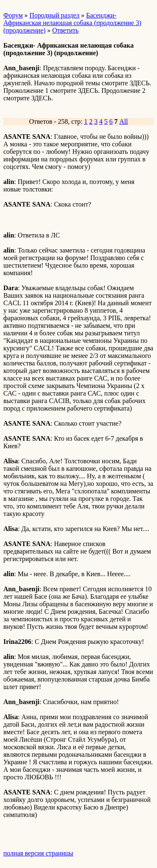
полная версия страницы (38, 853)
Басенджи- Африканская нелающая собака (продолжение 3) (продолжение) (72, 23)
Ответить (66, 30)
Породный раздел (54, 15)
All (124, 121)
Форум (13, 15)
